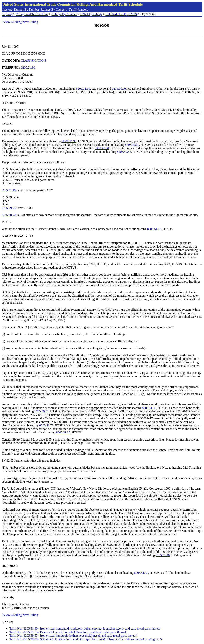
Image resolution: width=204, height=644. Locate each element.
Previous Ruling (12, 22)
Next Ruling (30, 22)
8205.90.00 (119, 89)
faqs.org (7, 9)
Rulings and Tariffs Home (32, 14)
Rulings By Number (27, 9)
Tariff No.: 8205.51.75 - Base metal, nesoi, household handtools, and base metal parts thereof (68, 632)
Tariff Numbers (78, 9)
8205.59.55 (124, 152)
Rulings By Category (54, 9)
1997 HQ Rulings (91, 14)
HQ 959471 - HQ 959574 (121, 14)
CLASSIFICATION (33, 61)
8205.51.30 (28, 68)
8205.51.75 (46, 425)
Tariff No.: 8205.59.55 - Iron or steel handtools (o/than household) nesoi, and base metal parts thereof (73, 636)
